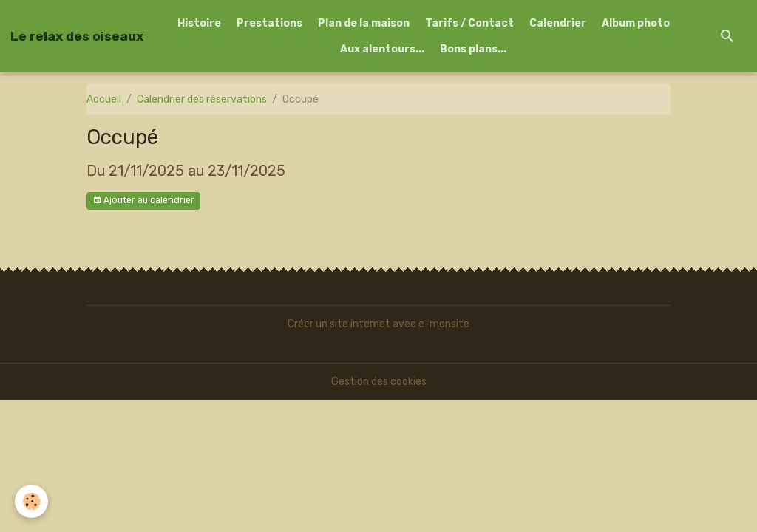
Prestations (269, 23)
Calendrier (558, 23)
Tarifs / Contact (469, 23)
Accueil (104, 99)
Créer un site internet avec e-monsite (378, 324)
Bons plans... (473, 49)
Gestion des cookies (379, 382)
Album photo (636, 23)
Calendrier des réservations (202, 99)
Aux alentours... (382, 49)
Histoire (199, 23)
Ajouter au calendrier (143, 201)
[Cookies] (31, 501)
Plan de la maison (364, 23)
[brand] (77, 36)
